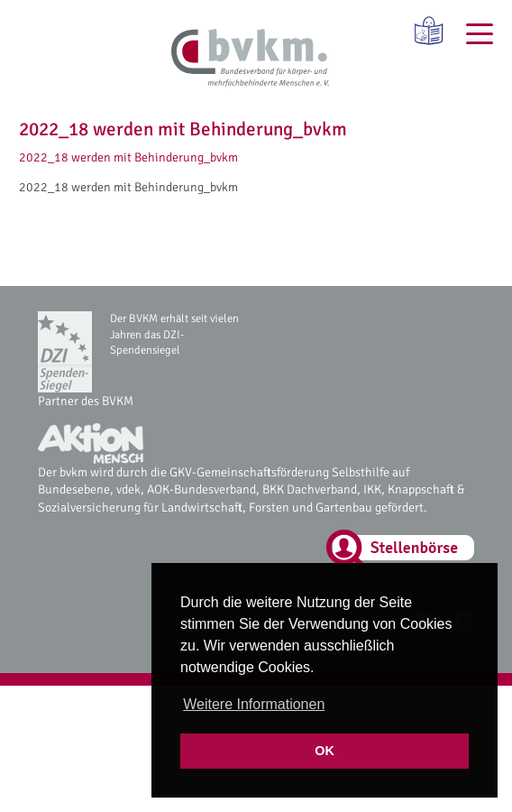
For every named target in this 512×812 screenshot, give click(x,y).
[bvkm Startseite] (250, 59)
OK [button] (325, 751)
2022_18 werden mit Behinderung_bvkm (128, 157)
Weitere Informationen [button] (254, 704)
